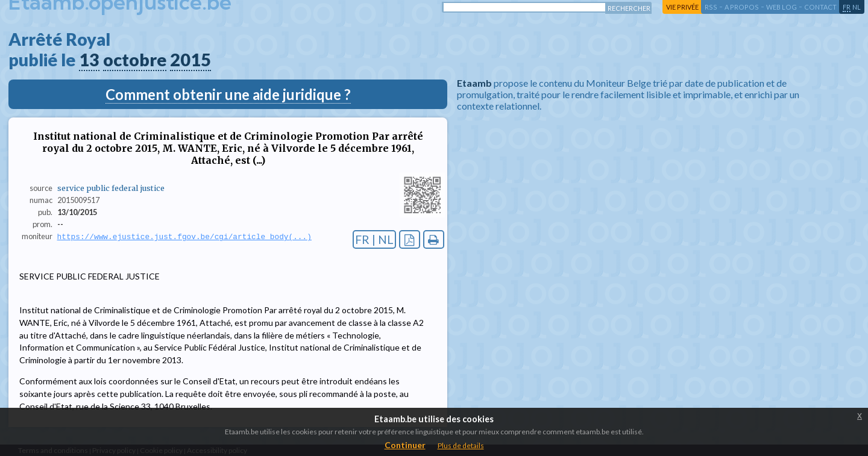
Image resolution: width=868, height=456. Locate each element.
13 (89, 60)
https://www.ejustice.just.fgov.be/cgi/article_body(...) (184, 237)
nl (857, 7)
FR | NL (374, 239)
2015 (190, 60)
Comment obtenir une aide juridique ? (228, 94)
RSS (711, 7)
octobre (135, 60)
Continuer (405, 445)
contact (820, 7)
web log (782, 7)
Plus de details (461, 445)
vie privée (682, 7)
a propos (742, 7)
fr (847, 7)
